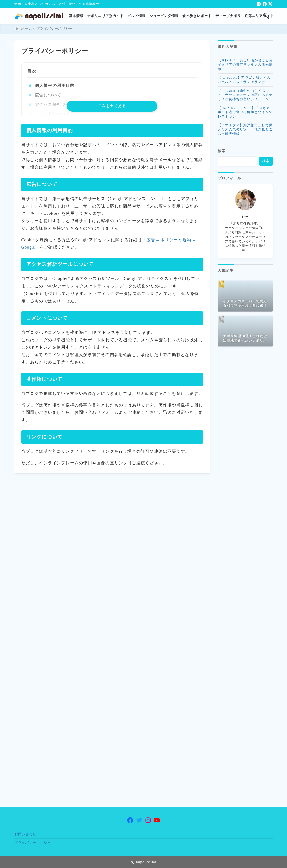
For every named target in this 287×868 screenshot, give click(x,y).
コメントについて (52, 114)
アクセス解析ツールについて (63, 105)
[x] (270, 4)
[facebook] (265, 4)
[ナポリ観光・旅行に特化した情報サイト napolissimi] (41, 16)
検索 (222, 154)
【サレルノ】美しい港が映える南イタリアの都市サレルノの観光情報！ (245, 67)
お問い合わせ (25, 834)
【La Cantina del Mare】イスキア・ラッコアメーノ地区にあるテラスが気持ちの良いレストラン (245, 97)
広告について (48, 95)
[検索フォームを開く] (266, 16)
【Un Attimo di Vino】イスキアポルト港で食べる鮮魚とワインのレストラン (245, 114)
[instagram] (259, 4)
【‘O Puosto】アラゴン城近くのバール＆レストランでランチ (244, 82)
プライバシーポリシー (33, 843)
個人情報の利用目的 (54, 86)
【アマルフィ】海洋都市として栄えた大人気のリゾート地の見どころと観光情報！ (245, 132)
